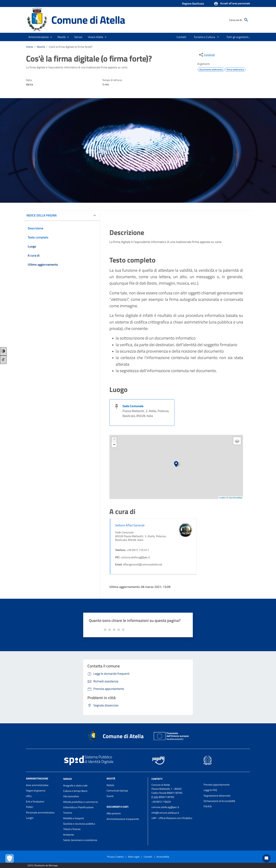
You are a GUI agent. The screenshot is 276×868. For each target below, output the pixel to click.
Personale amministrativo (40, 812)
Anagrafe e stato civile (75, 785)
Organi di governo (36, 791)
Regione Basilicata (193, 3)
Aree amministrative (37, 785)
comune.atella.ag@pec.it (165, 807)
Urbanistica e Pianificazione (78, 807)
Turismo (68, 813)
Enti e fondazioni (35, 802)
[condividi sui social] (207, 55)
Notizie (110, 785)
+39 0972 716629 (161, 802)
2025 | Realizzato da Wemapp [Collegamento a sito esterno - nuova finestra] (42, 865)
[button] (232, 4)
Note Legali (134, 857)
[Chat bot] (266, 858)
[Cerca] (246, 20)
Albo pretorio (114, 813)
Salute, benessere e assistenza (80, 840)
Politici (30, 807)
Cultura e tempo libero (75, 791)
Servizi (68, 779)
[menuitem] (182, 37)
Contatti (157, 779)
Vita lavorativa (71, 796)
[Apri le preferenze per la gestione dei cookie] (10, 858)
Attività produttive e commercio (81, 802)
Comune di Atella (88, 20)
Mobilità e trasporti (74, 818)
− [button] (114, 445)
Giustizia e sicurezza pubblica (79, 824)
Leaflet (222, 498)
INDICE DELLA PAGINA (42, 215)
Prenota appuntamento (217, 785)
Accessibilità (163, 857)
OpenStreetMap (235, 498)
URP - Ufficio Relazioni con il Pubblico (172, 818)
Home (29, 47)
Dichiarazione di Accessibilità (219, 801)
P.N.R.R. (208, 806)
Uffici (29, 796)
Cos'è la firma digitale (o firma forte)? (71, 47)
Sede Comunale (133, 406)
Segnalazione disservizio (217, 796)
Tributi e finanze (72, 829)
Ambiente (69, 835)
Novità (41, 47)
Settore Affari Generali (130, 525)
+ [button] (114, 440)
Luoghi (30, 818)
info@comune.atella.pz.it (165, 813)
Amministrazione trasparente (123, 819)
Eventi (110, 796)
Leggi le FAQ (210, 790)
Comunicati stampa (117, 791)
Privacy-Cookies (115, 857)
